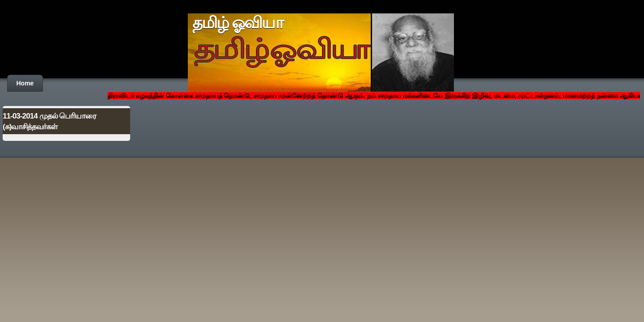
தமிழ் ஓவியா (238, 23)
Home (25, 83)
